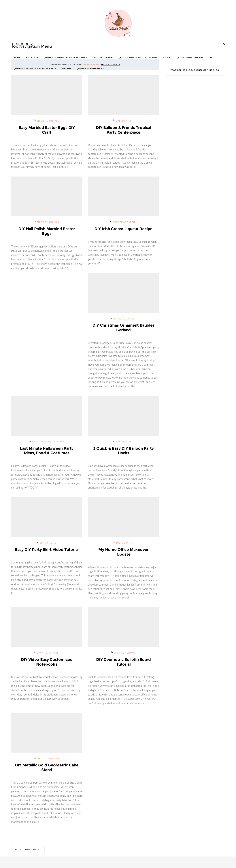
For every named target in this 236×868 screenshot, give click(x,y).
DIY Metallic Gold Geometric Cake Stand (47, 768)
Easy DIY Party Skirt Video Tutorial (47, 550)
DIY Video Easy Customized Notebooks (47, 662)
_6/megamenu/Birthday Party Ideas (65, 58)
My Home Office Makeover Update (123, 552)
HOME (17, 58)
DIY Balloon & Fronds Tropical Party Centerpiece (124, 130)
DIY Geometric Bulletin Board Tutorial (123, 662)
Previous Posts (30, 850)
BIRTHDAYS (32, 58)
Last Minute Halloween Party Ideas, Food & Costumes (47, 451)
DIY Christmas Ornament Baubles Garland (123, 328)
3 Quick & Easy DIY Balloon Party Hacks (123, 451)
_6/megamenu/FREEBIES (90, 69)
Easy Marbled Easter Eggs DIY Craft (47, 130)
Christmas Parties (125, 222)
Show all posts (110, 64)
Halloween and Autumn (48, 442)
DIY (211, 58)
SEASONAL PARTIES (103, 58)
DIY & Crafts (48, 543)
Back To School (48, 653)
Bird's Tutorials (48, 121)
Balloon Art (125, 121)
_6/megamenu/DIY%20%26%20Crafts (35, 69)
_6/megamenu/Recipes (190, 58)
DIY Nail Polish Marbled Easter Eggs (47, 231)
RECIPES (167, 58)
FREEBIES (66, 69)
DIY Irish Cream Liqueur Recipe (123, 229)
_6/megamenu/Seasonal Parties (138, 58)
